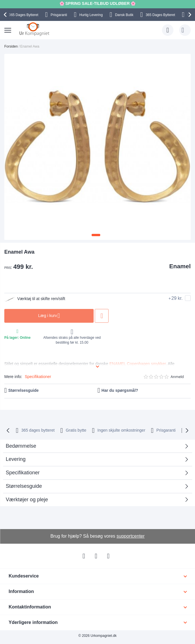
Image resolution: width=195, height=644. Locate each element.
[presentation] (6, 15)
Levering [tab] (16, 459)
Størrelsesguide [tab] (24, 486)
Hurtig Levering (91, 15)
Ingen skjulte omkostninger (121, 430)
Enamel (180, 266)
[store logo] (34, 29)
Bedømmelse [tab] (21, 446)
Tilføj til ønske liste (104, 316)
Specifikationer (38, 377)
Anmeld (177, 377)
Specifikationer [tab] (23, 473)
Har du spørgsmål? (120, 390)
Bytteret (24, 15)
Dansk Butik (124, 15)
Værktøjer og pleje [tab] (27, 500)
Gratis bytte (76, 430)
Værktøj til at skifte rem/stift (35, 299)
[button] (96, 235)
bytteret (38, 430)
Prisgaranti (59, 15)
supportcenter (131, 536)
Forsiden (11, 46)
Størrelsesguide (24, 390)
